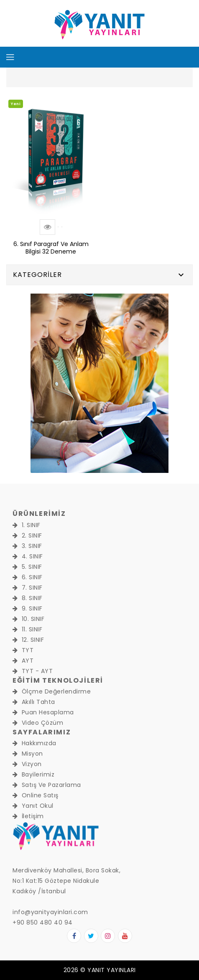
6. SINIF (28, 577)
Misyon (28, 754)
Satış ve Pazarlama (47, 785)
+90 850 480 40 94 (43, 922)
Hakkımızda (34, 743)
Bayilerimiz (33, 774)
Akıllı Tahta (34, 702)
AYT (23, 661)
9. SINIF (28, 608)
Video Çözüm (38, 723)
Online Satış (36, 795)
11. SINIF (27, 629)
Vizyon (27, 764)
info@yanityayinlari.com (50, 912)
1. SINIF (27, 525)
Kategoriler (37, 275)
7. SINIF (28, 588)
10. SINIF (28, 619)
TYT (23, 650)
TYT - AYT (33, 671)
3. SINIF (27, 546)
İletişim (28, 816)
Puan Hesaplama (43, 712)
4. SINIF (28, 556)
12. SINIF (28, 640)
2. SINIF (27, 535)
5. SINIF (27, 567)
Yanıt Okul (33, 806)
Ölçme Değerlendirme (52, 691)
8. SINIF (28, 598)
